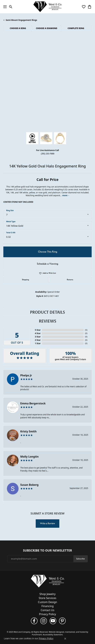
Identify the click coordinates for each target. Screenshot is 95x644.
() (86, 330)
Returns (70, 280)
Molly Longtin (29, 457)
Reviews (48, 321)
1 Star (38, 343)
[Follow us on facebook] (34, 621)
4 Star (38, 333)
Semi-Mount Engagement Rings (21, 20)
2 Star (38, 340)
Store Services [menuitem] (47, 598)
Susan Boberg (29, 485)
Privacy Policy (46, 638)
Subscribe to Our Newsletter (47, 551)
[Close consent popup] (65, 639)
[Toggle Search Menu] (11, 7)
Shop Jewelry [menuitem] (48, 594)
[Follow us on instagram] (44, 621)
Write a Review (47, 523)
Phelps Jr (26, 375)
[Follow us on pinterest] (62, 621)
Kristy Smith (28, 431)
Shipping (25, 280)
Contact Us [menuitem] (47, 610)
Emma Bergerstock (33, 403)
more (66, 195)
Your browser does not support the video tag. (48, 53)
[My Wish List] (84, 7)
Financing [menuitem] (47, 606)
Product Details (47, 312)
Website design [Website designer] (55, 632)
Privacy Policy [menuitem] (47, 614)
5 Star (38, 330)
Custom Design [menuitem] (47, 602)
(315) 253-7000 (48, 154)
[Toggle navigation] (4, 7)
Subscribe (81, 559)
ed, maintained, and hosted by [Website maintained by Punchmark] (75, 632)
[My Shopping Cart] (90, 7)
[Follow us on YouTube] (53, 621)
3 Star (38, 337)
